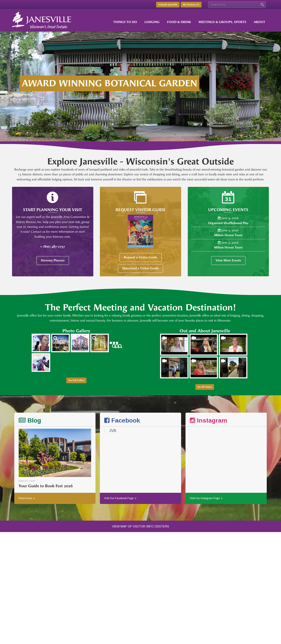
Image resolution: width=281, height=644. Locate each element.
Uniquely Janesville (168, 5)
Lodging (152, 22)
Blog (30, 420)
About (259, 22)
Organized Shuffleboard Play (228, 223)
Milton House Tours (228, 235)
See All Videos (205, 387)
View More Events (228, 260)
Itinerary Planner (53, 260)
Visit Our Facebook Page (120, 498)
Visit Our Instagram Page (206, 498)
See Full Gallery (76, 380)
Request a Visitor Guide (140, 257)
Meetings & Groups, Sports (222, 22)
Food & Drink (179, 22)
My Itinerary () (191, 5)
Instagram (209, 420)
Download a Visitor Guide (140, 268)
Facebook (122, 420)
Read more (27, 498)
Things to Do (125, 22)
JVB (113, 431)
